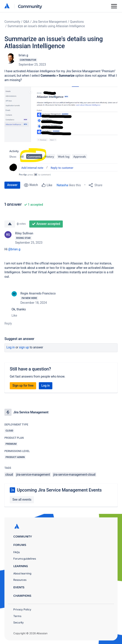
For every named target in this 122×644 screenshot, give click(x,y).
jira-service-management (33, 475)
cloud (9, 475)
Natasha (62, 185)
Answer (12, 185)
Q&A (26, 22)
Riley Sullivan (24, 233)
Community (30, 6)
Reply (8, 323)
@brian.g (14, 249)
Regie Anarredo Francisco (38, 293)
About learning (22, 573)
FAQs (17, 552)
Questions (77, 22)
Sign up (24, 347)
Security (19, 622)
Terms (17, 616)
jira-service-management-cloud (74, 475)
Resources (20, 580)
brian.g (23, 55)
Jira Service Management (50, 22)
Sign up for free (23, 386)
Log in (11, 347)
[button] (61, 113)
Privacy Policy (22, 609)
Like (14, 315)
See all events (22, 500)
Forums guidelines (25, 559)
